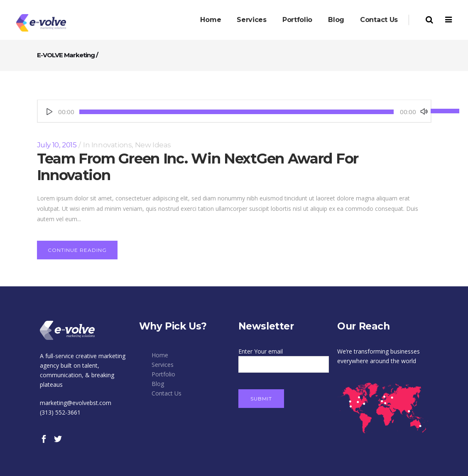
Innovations (112, 145)
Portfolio (163, 374)
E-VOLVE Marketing (66, 55)
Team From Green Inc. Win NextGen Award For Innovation (198, 167)
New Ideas (153, 145)
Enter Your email (284, 358)
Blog (158, 384)
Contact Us (167, 393)
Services (163, 365)
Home (160, 355)
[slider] (236, 112)
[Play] (49, 112)
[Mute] (424, 112)
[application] (234, 112)
